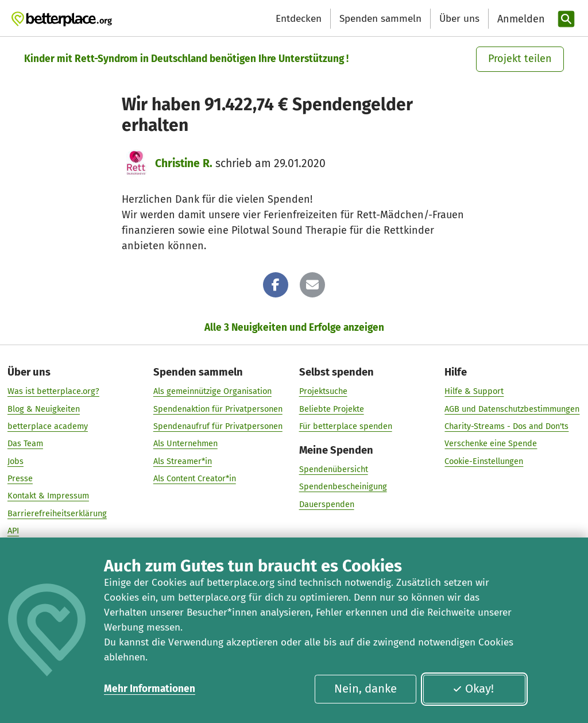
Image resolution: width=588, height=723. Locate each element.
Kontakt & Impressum (48, 496)
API (13, 531)
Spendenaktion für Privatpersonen (218, 409)
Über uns (459, 19)
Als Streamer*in (183, 461)
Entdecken (299, 19)
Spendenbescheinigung (343, 487)
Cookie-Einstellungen (484, 461)
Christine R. (184, 163)
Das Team (25, 443)
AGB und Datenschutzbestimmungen (512, 409)
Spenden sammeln (380, 19)
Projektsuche (323, 392)
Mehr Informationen (150, 689)
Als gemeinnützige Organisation (212, 392)
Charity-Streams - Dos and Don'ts (506, 426)
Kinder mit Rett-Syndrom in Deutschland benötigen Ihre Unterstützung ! (186, 59)
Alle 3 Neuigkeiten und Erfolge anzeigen (294, 328)
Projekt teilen (520, 59)
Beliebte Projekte (332, 409)
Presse (20, 478)
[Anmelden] (520, 19)
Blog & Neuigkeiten (44, 409)
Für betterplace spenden (346, 426)
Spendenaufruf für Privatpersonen (218, 426)
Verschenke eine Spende (491, 443)
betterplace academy (48, 426)
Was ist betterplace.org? (53, 392)
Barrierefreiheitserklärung (57, 513)
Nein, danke (365, 689)
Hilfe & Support (474, 392)
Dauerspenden (327, 504)
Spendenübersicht (334, 469)
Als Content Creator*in (195, 478)
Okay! (473, 689)
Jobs (16, 461)
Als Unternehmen (185, 443)
